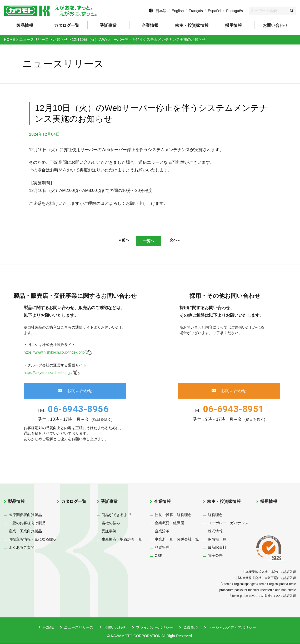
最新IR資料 (217, 548)
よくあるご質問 (22, 548)
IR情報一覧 (217, 540)
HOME (48, 628)
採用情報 (233, 25)
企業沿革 (162, 532)
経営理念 (215, 515)
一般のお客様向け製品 (27, 523)
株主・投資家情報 (224, 502)
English (178, 11)
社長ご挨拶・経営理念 (173, 515)
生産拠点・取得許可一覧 (122, 540)
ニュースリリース (79, 628)
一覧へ (149, 241)
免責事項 (191, 628)
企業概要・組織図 (169, 523)
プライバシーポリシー (154, 628)
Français (196, 11)
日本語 (161, 11)
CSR (159, 556)
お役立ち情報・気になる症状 (33, 540)
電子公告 (215, 556)
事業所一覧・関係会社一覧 (177, 540)
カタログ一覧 (67, 25)
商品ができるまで (116, 515)
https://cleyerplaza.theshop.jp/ (48, 373)
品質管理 (162, 548)
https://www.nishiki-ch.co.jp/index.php (54, 353)
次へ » (181, 241)
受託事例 (109, 532)
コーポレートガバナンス (228, 523)
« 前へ (117, 241)
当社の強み (111, 523)
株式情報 (215, 532)
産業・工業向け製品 (25, 532)
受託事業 (109, 502)
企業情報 (162, 502)
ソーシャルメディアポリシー (232, 628)
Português (234, 11)
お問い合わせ (275, 25)
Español (215, 11)
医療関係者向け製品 (25, 515)
